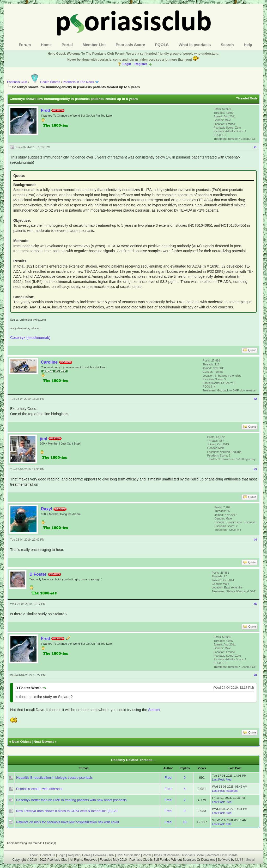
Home (46, 45)
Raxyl (47, 509)
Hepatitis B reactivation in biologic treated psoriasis (54, 778)
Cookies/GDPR (104, 855)
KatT (229, 824)
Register (141, 64)
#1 (255, 147)
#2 (255, 399)
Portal (67, 45)
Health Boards (45, 82)
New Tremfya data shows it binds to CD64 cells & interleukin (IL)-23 (67, 811)
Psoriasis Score (131, 45)
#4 (255, 540)
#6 (255, 675)
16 (185, 822)
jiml (44, 439)
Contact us (48, 855)
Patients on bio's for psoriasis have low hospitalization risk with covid (68, 822)
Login (127, 64)
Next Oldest (21, 742)
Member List (94, 45)
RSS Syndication (129, 855)
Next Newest (44, 742)
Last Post (218, 780)
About (34, 855)
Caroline (49, 362)
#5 (255, 604)
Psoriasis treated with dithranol (39, 789)
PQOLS (162, 45)
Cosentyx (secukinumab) (30, 338)
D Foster (38, 574)
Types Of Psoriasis (167, 855)
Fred (45, 110)
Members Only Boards (222, 855)
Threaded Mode (247, 98)
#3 (255, 469)
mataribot (232, 791)
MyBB (240, 860)
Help (248, 45)
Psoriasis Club (17, 82)
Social (250, 860)
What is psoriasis (195, 45)
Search (227, 45)
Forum (25, 45)
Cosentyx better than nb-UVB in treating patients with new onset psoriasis (71, 800)
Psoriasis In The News (78, 82)
